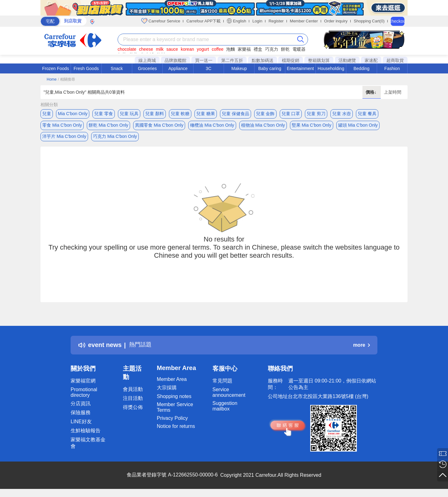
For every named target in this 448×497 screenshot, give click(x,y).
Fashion (392, 68)
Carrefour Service (161, 21)
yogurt (203, 49)
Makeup (239, 68)
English (236, 21)
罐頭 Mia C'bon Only (358, 126)
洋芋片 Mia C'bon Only (64, 138)
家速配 (371, 60)
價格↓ (372, 92)
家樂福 (244, 49)
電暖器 (299, 49)
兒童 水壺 (342, 114)
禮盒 (258, 49)
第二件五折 (232, 60)
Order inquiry (336, 21)
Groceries (147, 68)
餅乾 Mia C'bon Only (108, 126)
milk (160, 49)
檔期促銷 (291, 60)
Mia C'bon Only (73, 114)
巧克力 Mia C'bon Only (115, 138)
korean (187, 49)
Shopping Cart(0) (369, 21)
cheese (146, 49)
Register (276, 21)
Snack (117, 68)
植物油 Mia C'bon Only (263, 126)
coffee (217, 49)
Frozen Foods (55, 68)
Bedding (361, 68)
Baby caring (270, 68)
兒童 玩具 (129, 114)
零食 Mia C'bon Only (62, 126)
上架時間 (393, 92)
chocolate (127, 49)
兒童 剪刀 (316, 114)
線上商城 (147, 60)
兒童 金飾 (265, 114)
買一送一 (204, 60)
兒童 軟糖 (180, 114)
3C (208, 68)
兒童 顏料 (155, 114)
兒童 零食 (104, 114)
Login (257, 21)
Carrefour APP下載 (203, 21)
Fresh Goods (86, 68)
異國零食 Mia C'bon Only (159, 126)
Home (52, 79)
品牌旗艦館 (175, 60)
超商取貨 (395, 60)
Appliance (178, 68)
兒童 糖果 (206, 114)
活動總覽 (347, 60)
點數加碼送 (263, 60)
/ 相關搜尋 (66, 79)
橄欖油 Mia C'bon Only (212, 126)
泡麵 (231, 49)
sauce (172, 49)
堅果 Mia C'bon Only (312, 126)
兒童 (47, 114)
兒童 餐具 (367, 114)
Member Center (304, 21)
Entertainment (300, 68)
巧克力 (272, 49)
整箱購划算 (319, 60)
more (362, 348)
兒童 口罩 (291, 114)
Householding (331, 68)
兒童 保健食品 (236, 114)
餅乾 (285, 49)
